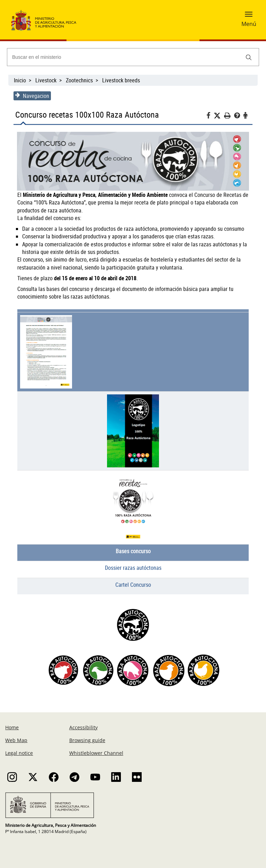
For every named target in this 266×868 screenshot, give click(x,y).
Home (12, 727)
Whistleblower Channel (96, 753)
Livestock (46, 80)
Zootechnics (79, 80)
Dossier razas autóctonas (133, 568)
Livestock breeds (121, 80)
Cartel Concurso (133, 585)
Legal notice (19, 753)
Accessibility (83, 727)
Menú (249, 24)
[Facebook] (210, 116)
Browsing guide (87, 740)
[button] (249, 16)
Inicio (20, 80)
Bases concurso (133, 551)
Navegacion (32, 96)
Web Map (16, 740)
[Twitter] (219, 116)
